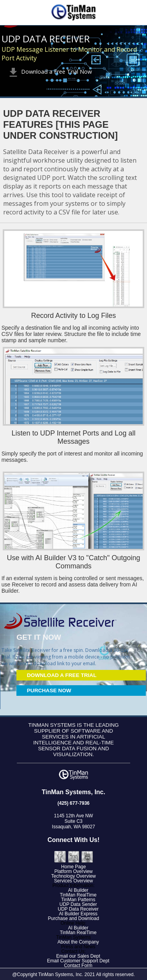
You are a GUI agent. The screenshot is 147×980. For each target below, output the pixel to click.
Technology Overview (73, 876)
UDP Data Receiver (78, 909)
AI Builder (78, 890)
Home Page (73, 867)
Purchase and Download (74, 918)
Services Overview (73, 881)
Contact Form (78, 965)
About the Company (78, 942)
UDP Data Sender (78, 904)
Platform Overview (73, 871)
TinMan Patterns (78, 900)
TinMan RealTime (78, 895)
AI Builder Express (78, 914)
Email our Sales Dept (78, 956)
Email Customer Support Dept (78, 961)
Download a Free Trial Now (49, 72)
